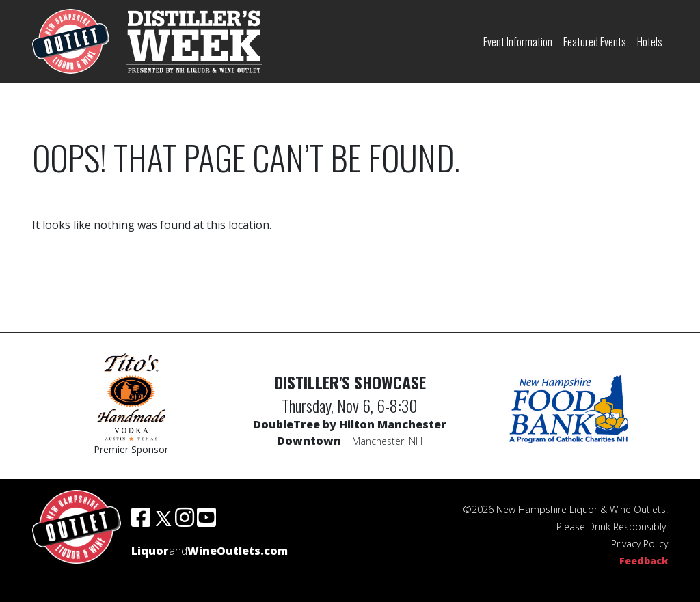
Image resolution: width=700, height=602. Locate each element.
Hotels (650, 42)
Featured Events (595, 42)
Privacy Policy (640, 544)
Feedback (644, 561)
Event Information (518, 42)
